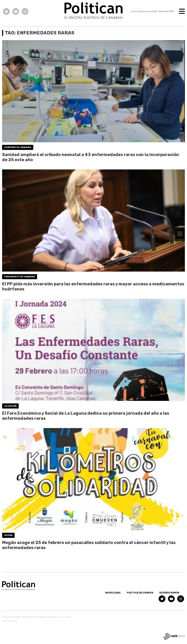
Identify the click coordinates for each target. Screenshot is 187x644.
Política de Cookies (140, 593)
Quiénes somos (169, 593)
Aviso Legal (113, 593)
